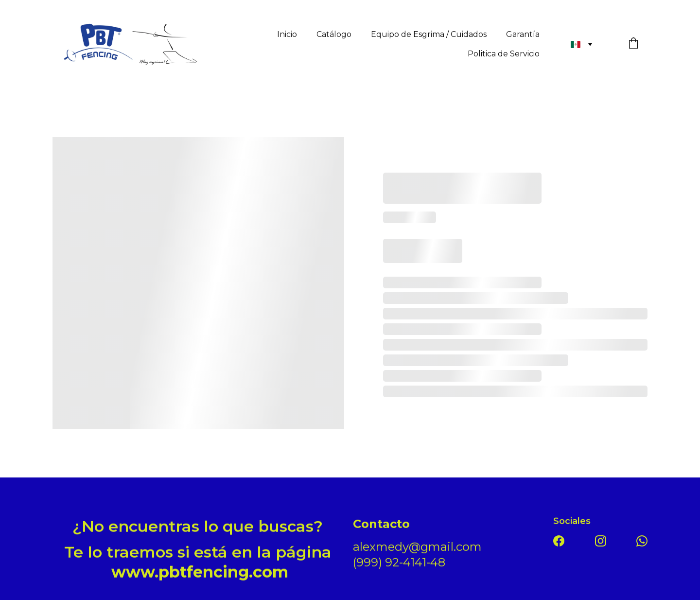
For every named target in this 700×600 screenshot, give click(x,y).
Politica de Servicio (504, 54)
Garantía (523, 34)
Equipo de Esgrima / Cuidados (429, 34)
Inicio (287, 34)
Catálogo (334, 34)
